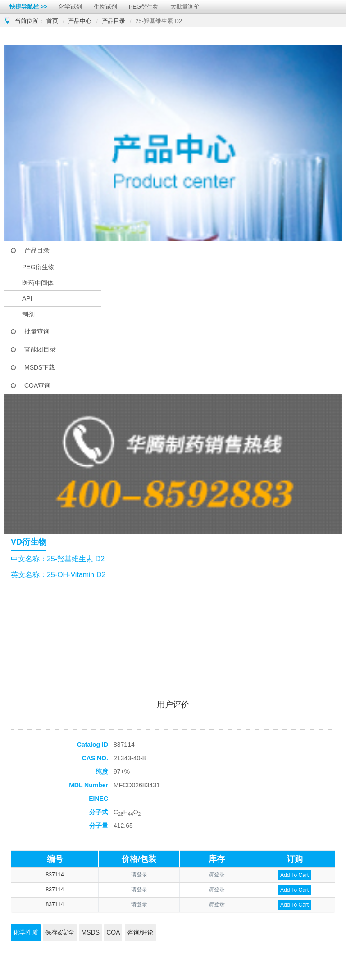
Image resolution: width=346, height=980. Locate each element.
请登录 (139, 875)
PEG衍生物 (144, 7)
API (27, 298)
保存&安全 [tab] (60, 932)
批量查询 (37, 331)
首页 (52, 21)
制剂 (28, 314)
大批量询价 (185, 7)
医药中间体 (38, 283)
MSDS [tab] (91, 932)
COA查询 (37, 385)
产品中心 (80, 21)
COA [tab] (113, 932)
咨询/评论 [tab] (141, 932)
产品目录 (114, 21)
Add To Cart (294, 875)
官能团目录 (40, 349)
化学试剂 (70, 7)
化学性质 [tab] (26, 932)
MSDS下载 (40, 367)
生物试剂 (105, 7)
